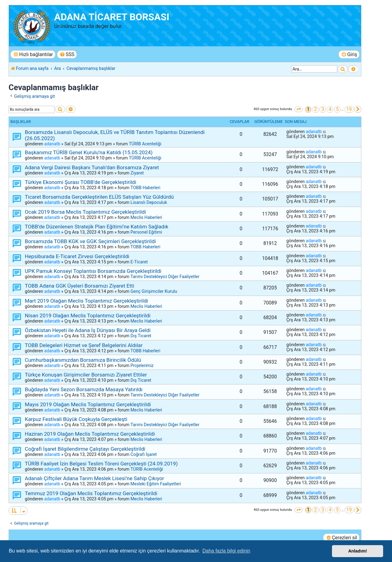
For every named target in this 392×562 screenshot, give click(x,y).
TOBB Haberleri (145, 188)
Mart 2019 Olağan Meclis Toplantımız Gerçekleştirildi (86, 301)
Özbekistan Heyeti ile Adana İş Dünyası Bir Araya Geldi (88, 330)
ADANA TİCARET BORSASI (112, 17)
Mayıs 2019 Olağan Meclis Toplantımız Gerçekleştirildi (88, 404)
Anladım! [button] (358, 551)
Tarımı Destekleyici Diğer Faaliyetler (165, 277)
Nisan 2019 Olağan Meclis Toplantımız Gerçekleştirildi (88, 315)
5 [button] (337, 109)
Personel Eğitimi (146, 232)
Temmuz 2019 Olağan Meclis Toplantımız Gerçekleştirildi (91, 493)
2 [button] (316, 109)
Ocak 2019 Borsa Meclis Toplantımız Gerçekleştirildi (85, 212)
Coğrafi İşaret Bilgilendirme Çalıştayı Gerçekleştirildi (85, 449)
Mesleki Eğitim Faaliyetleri (156, 484)
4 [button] (330, 109)
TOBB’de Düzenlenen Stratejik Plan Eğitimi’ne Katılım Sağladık (96, 227)
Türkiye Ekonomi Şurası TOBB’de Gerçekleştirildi (81, 182)
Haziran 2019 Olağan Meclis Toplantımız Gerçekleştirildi (90, 434)
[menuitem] (67, 54)
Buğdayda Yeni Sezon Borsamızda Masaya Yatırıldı (84, 389)
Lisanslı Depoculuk (149, 202)
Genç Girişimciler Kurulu (154, 291)
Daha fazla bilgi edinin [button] (226, 551)
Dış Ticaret (141, 336)
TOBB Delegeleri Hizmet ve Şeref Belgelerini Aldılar (84, 345)
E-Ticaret (139, 262)
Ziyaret (137, 173)
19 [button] (349, 109)
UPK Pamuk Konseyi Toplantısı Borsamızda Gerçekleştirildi (93, 271)
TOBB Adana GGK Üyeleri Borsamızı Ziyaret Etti (79, 286)
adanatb (52, 144)
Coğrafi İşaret (144, 454)
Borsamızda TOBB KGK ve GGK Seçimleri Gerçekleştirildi (90, 241)
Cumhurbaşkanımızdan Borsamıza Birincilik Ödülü (83, 360)
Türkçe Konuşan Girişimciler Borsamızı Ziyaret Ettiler (86, 375)
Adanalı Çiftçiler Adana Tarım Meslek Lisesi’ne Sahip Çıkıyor (94, 478)
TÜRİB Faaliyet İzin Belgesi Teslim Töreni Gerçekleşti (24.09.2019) (101, 464)
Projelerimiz (142, 365)
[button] (298, 109)
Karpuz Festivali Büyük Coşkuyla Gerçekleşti (76, 419)
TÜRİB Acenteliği (145, 144)
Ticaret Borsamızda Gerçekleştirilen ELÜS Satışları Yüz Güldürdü (99, 197)
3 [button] (323, 109)
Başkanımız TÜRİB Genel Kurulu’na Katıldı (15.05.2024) (89, 152)
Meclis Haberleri (146, 217)
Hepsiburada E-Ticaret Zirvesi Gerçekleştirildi (77, 256)
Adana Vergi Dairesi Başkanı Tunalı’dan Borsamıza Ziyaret (92, 167)
